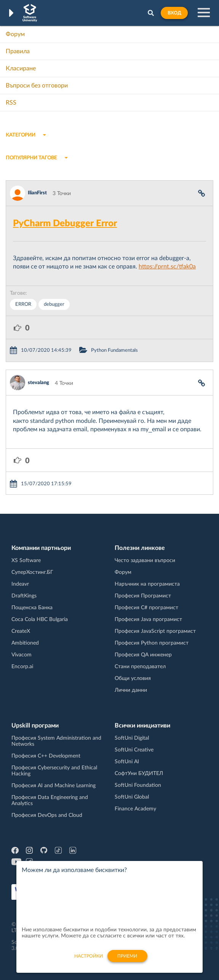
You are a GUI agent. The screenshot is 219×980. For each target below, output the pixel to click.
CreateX (21, 631)
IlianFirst (37, 193)
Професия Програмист (143, 596)
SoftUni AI (127, 762)
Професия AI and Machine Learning (54, 786)
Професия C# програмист (146, 608)
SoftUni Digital (132, 738)
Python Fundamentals (114, 350)
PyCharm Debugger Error (65, 224)
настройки (89, 960)
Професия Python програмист (152, 643)
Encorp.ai (22, 667)
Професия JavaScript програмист (155, 631)
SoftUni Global (132, 797)
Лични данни (131, 690)
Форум (15, 34)
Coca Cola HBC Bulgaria (40, 619)
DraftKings (24, 596)
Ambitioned (25, 643)
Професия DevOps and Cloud (47, 815)
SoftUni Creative (134, 750)
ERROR (23, 304)
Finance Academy (135, 809)
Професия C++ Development (46, 756)
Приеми (127, 960)
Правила (18, 51)
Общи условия (133, 678)
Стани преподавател (140, 667)
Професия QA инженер (143, 655)
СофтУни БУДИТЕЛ (139, 774)
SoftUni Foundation (138, 785)
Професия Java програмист (148, 619)
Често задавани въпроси (145, 561)
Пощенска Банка (32, 608)
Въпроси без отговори (37, 86)
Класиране (21, 68)
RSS (11, 103)
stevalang (38, 383)
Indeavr (20, 584)
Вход (174, 13)
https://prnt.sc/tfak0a (167, 267)
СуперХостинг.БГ (32, 572)
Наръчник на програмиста (147, 584)
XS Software (26, 561)
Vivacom (22, 655)
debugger (54, 304)
